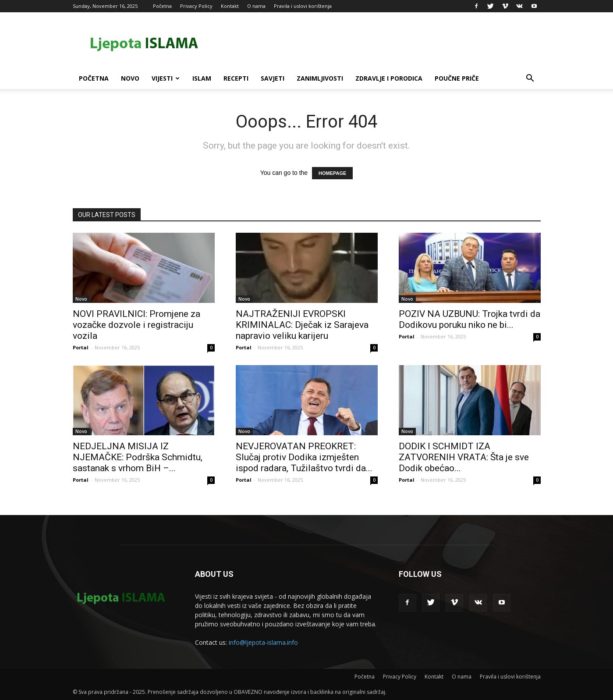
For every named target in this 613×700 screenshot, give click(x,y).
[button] (530, 79)
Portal (81, 347)
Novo (130, 78)
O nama (256, 6)
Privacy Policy (196, 6)
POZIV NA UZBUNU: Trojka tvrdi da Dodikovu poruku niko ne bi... (469, 319)
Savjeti (273, 78)
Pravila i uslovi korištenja (303, 6)
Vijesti (166, 78)
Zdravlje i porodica (389, 78)
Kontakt (230, 6)
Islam (202, 78)
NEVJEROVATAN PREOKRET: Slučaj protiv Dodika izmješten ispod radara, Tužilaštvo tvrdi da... (304, 457)
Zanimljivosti (320, 78)
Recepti (236, 78)
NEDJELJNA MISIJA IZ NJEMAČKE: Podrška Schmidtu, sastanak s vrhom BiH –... (138, 457)
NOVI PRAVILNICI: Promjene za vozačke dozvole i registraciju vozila (136, 325)
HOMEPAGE (332, 173)
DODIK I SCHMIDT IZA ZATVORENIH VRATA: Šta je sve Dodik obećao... (464, 457)
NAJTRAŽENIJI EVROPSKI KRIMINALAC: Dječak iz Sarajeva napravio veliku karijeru (302, 325)
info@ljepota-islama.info (263, 642)
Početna (162, 6)
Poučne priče (457, 78)
